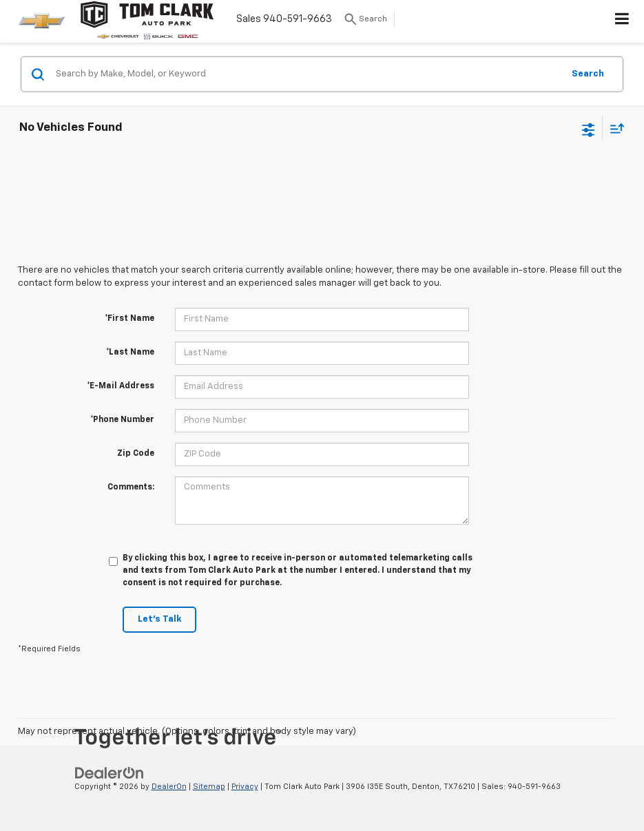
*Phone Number (122, 420)
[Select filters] (589, 128)
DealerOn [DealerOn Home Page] (169, 787)
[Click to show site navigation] (622, 21)
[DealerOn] (110, 773)
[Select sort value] (614, 128)
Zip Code (136, 454)
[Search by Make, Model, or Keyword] (307, 74)
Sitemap (209, 787)
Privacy (245, 787)
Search (588, 73)
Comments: (131, 487)
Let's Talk (159, 619)
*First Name (129, 319)
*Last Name (130, 353)
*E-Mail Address (121, 386)
